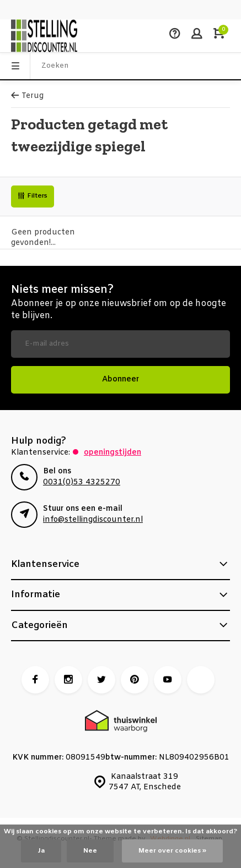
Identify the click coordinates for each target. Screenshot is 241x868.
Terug (27, 96)
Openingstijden (113, 453)
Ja (41, 851)
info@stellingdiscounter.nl (93, 520)
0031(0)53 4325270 (82, 482)
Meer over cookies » (172, 851)
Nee (90, 851)
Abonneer (120, 380)
